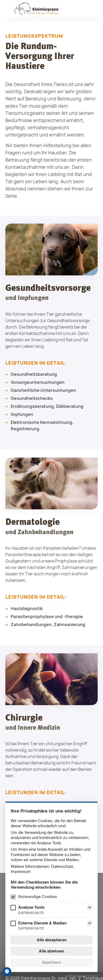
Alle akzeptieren (52, 940)
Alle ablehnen (51, 951)
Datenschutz (62, 866)
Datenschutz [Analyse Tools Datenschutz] (31, 913)
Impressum (21, 871)
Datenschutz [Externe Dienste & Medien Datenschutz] (31, 928)
